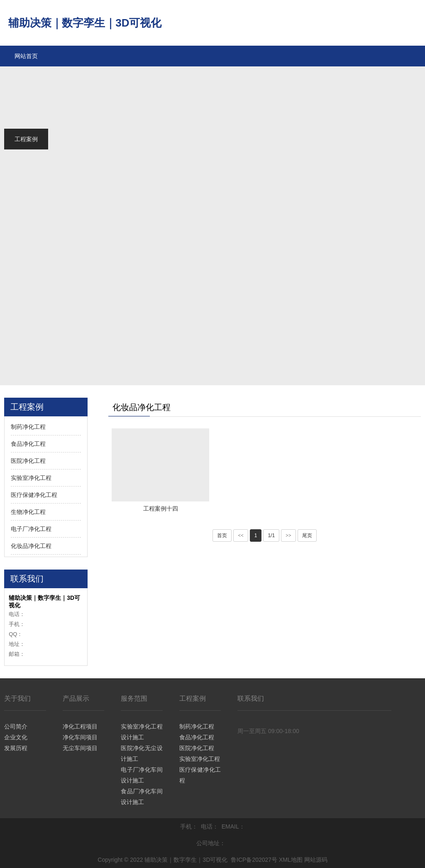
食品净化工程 (28, 444)
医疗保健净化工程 (34, 495)
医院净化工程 (28, 461)
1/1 (271, 535)
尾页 (307, 535)
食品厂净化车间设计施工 (142, 797)
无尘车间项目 (80, 748)
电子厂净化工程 (31, 529)
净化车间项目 (80, 737)
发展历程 (16, 748)
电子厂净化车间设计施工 (142, 775)
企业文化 (16, 737)
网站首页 (26, 56)
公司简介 (16, 726)
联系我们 (251, 698)
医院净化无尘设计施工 (142, 753)
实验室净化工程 (31, 478)
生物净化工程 (28, 512)
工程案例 (193, 698)
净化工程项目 (80, 726)
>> (288, 535)
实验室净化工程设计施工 (142, 732)
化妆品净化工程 (31, 546)
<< (241, 535)
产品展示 (76, 698)
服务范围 (134, 698)
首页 (222, 535)
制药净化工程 (28, 427)
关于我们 (17, 698)
